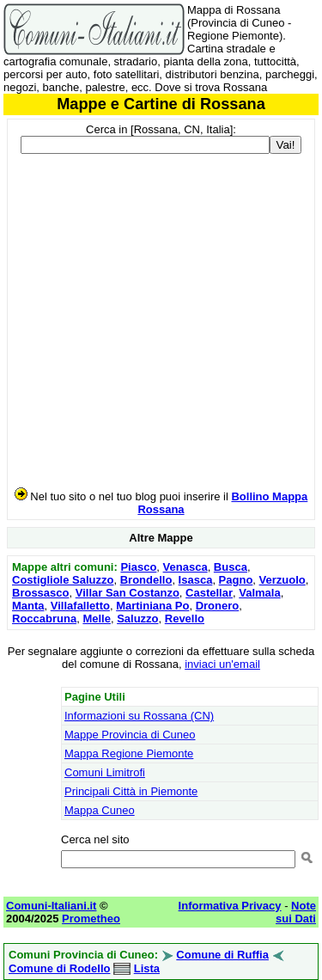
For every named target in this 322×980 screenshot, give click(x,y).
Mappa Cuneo (100, 810)
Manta (28, 606)
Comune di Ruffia (222, 955)
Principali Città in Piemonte (131, 791)
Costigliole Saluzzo (63, 580)
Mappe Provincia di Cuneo (130, 735)
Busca (231, 567)
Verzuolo (283, 580)
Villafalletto (80, 606)
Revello (185, 619)
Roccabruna (44, 619)
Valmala (259, 593)
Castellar (209, 593)
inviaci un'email (222, 664)
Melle (97, 619)
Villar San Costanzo (128, 593)
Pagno (236, 580)
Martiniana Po (152, 606)
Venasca (185, 567)
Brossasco (40, 593)
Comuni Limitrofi (105, 772)
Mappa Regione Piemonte (129, 753)
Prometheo (91, 919)
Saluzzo (137, 619)
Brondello (146, 580)
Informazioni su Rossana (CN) (139, 716)
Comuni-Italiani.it (51, 906)
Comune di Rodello (59, 968)
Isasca (196, 580)
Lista (147, 968)
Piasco (138, 567)
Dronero (218, 606)
